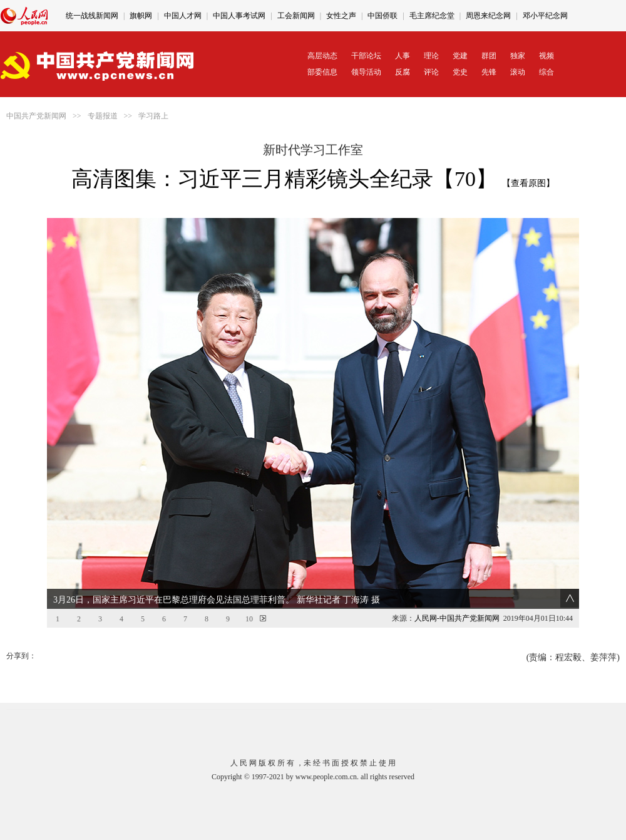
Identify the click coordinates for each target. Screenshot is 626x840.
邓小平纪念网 (545, 16)
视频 (546, 56)
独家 (518, 56)
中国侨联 (382, 16)
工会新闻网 (296, 16)
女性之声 (341, 16)
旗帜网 (141, 16)
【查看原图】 (528, 183)
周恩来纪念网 (488, 16)
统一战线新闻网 (92, 16)
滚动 (518, 72)
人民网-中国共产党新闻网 (457, 618)
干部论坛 (366, 56)
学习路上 (153, 116)
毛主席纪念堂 (432, 16)
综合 (546, 72)
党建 (460, 56)
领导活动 (366, 72)
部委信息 (322, 72)
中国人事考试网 (239, 16)
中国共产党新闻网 (36, 116)
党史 (460, 72)
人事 (403, 56)
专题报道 (103, 116)
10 (249, 619)
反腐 (403, 72)
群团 (489, 56)
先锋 (489, 72)
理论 (431, 56)
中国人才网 (183, 16)
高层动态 (322, 56)
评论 (431, 72)
